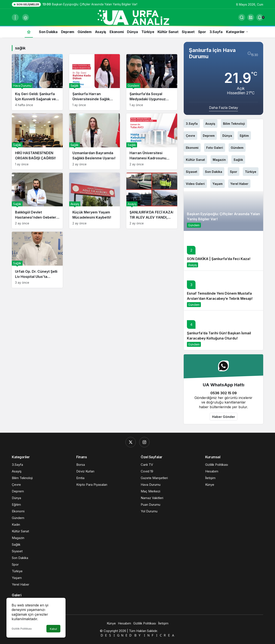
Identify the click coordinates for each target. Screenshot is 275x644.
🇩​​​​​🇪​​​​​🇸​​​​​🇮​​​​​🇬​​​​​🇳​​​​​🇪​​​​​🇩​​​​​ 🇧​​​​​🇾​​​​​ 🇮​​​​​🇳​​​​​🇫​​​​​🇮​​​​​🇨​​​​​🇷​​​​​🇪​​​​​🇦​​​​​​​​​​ (137, 635)
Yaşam (218, 184)
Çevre (190, 136)
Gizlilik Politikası (22, 629)
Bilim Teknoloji (234, 124)
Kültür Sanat (195, 160)
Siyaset (192, 172)
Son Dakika (214, 172)
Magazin (219, 160)
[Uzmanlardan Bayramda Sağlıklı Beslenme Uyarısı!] (95, 141)
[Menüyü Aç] (15, 17)
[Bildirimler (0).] (260, 17)
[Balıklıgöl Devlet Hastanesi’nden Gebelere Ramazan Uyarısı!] (37, 201)
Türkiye (251, 172)
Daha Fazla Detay (224, 108)
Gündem (237, 148)
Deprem (209, 136)
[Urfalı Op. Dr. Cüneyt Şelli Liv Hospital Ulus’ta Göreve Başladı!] (37, 260)
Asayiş (210, 124)
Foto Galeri (215, 148)
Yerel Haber (239, 184)
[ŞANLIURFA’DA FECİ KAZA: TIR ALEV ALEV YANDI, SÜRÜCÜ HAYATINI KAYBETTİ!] (152, 201)
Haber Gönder (224, 417)
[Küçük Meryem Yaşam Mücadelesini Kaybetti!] (95, 201)
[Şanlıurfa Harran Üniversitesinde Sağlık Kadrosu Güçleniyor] (95, 82)
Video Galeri (195, 184)
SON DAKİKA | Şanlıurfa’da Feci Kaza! (219, 259)
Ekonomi (192, 148)
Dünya (227, 136)
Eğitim (244, 136)
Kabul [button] (53, 629)
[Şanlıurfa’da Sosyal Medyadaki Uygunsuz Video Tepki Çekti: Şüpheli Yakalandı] (152, 82)
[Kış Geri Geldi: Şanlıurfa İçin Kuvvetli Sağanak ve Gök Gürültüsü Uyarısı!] (37, 82)
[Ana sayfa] (29, 32)
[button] (251, 17)
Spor (234, 172)
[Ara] (242, 17)
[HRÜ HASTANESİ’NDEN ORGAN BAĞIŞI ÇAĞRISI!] (37, 141)
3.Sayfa (192, 124)
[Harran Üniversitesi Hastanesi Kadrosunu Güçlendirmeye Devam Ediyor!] (152, 141)
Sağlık (238, 160)
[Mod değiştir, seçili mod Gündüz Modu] (26, 17)
